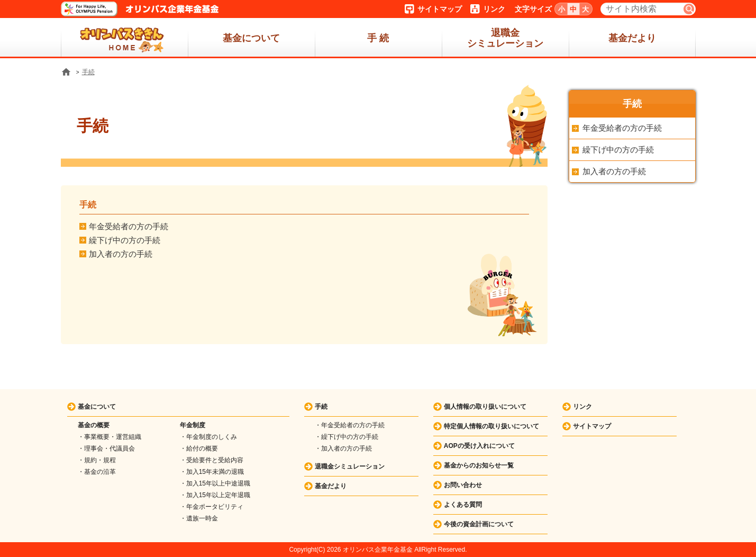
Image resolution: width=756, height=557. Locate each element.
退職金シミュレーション (505, 38)
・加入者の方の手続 (343, 448)
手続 (88, 72)
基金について (251, 38)
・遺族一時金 (199, 518)
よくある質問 (463, 505)
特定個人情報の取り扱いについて (491, 426)
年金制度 (193, 425)
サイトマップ (440, 9)
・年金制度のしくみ (208, 437)
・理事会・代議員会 (106, 448)
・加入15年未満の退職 (212, 472)
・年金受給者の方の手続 (350, 425)
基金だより (632, 38)
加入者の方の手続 (121, 254)
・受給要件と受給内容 (212, 460)
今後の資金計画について (479, 524)
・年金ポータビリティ (212, 507)
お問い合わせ (463, 485)
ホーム (124, 38)
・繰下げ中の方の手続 (347, 437)
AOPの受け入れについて (479, 446)
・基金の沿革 (97, 472)
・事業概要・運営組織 (110, 437)
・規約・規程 (97, 460)
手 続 (378, 38)
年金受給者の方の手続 (129, 226)
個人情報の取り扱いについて (485, 407)
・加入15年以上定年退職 (215, 495)
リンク (494, 9)
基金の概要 (94, 425)
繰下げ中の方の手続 (125, 240)
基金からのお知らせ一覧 (479, 465)
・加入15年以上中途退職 (215, 483)
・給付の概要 (199, 448)
